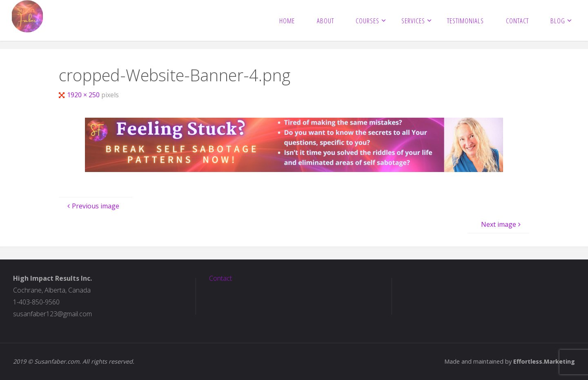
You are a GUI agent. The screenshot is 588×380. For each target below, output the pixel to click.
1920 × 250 (84, 95)
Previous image (92, 206)
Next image (502, 224)
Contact (220, 278)
